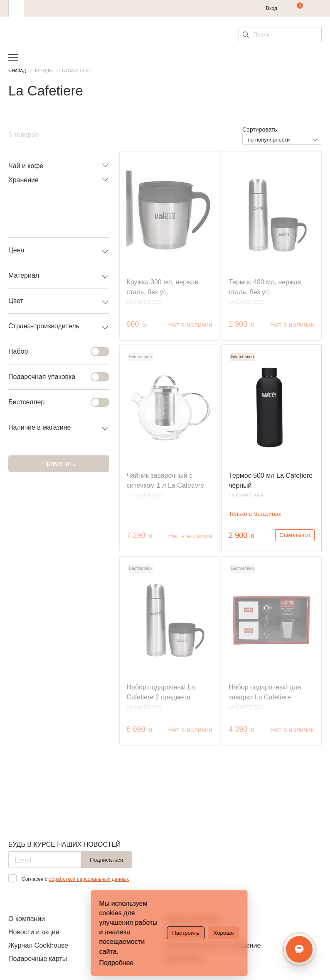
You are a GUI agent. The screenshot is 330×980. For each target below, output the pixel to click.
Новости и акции (34, 932)
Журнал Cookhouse (38, 945)
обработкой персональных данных (89, 879)
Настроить (186, 933)
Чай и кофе (26, 166)
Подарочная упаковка (54, 377)
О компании (27, 919)
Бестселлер (54, 402)
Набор (54, 352)
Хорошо (223, 933)
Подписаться (106, 860)
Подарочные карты (38, 959)
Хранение (23, 180)
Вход (272, 8)
